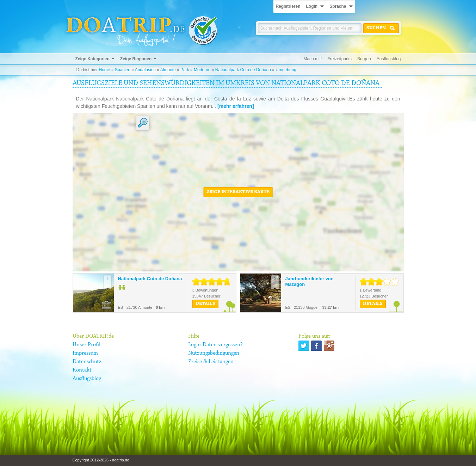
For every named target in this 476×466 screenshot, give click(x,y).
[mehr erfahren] (236, 106)
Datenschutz (87, 362)
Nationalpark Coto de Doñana (243, 70)
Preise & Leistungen (211, 362)
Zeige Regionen (136, 59)
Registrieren (288, 6)
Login (312, 6)
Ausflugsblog (389, 59)
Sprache (338, 6)
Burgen (364, 59)
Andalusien (145, 70)
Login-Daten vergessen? (215, 345)
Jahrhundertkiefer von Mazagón (310, 281)
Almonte (168, 70)
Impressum (85, 353)
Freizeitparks (339, 59)
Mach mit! (313, 59)
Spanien (123, 70)
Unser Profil (86, 345)
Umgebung (286, 70)
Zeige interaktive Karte (238, 192)
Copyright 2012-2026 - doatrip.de (101, 460)
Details (205, 304)
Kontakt (82, 370)
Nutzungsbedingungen (214, 353)
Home (105, 70)
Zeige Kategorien (92, 59)
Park (185, 70)
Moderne (202, 70)
